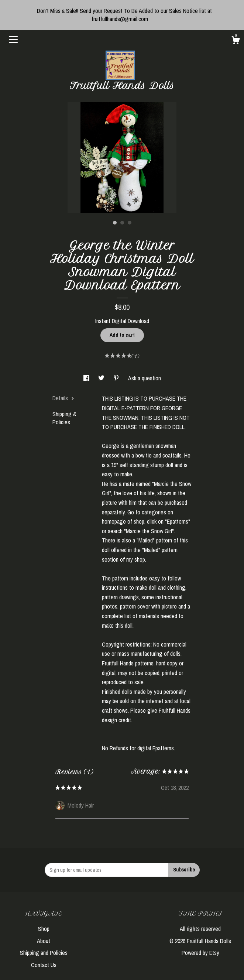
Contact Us (44, 965)
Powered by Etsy (200, 953)
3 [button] (130, 223)
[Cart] (236, 41)
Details (63, 398)
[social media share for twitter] (102, 378)
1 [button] (115, 223)
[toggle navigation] (13, 40)
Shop (44, 929)
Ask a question (145, 378)
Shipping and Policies (44, 953)
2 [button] (122, 223)
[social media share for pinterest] (117, 378)
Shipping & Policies (64, 418)
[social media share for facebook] (87, 378)
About (44, 941)
